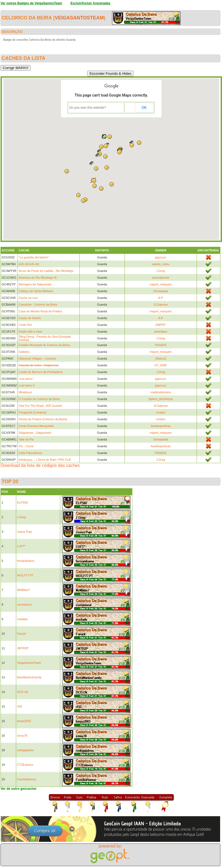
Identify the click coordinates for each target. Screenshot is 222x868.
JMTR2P (23, 648)
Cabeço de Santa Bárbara (36, 291)
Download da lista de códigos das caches (40, 465)
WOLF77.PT (25, 575)
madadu (22, 619)
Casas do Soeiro (30, 318)
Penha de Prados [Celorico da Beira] (43, 419)
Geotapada (161, 291)
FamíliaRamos (27, 779)
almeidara (161, 332)
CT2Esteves (25, 765)
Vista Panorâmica (30, 453)
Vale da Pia (26, 439)
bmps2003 (24, 721)
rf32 (20, 706)
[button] (132, 145)
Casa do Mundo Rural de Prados (40, 311)
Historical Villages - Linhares (37, 358)
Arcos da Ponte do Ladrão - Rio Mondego (46, 271)
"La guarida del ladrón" (34, 257)
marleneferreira (161, 392)
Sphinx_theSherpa (161, 399)
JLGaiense (161, 305)
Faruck (22, 634)
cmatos (161, 412)
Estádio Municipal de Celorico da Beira (44, 345)
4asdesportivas (161, 426)
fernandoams (26, 561)
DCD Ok (23, 692)
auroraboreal (161, 278)
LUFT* (21, 546)
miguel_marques (161, 284)
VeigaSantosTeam (79, 18)
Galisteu (24, 352)
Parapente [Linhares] (32, 412)
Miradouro (25, 392)
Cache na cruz (28, 298)
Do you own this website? (88, 108)
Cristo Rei (25, 325)
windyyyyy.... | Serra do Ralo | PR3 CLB (45, 460)
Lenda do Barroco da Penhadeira (41, 372)
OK (144, 108)
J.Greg (161, 271)
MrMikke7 (23, 590)
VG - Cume (26, 446)
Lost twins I (26, 379)
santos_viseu (161, 264)
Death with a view (30, 332)
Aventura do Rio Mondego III (38, 278)
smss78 (22, 736)
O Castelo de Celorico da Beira (39, 399)
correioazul (24, 604)
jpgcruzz (161, 257)
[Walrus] (161, 358)
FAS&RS (161, 345)
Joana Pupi (24, 532)
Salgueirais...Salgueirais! (35, 433)
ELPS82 (22, 503)
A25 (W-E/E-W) (29, 264)
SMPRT (161, 325)
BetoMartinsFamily (29, 677)
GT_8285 (161, 365)
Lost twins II (26, 385)
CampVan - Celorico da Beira (38, 305)
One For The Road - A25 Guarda (40, 406)
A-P (161, 298)
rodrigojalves (25, 750)
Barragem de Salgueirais (35, 284)
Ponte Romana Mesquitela (36, 426)
